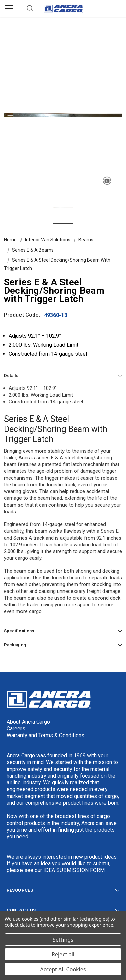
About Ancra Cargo (28, 722)
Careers (16, 729)
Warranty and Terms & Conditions (46, 735)
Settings (63, 940)
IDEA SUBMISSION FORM (74, 870)
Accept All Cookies (63, 969)
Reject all (63, 954)
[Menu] (9, 8)
